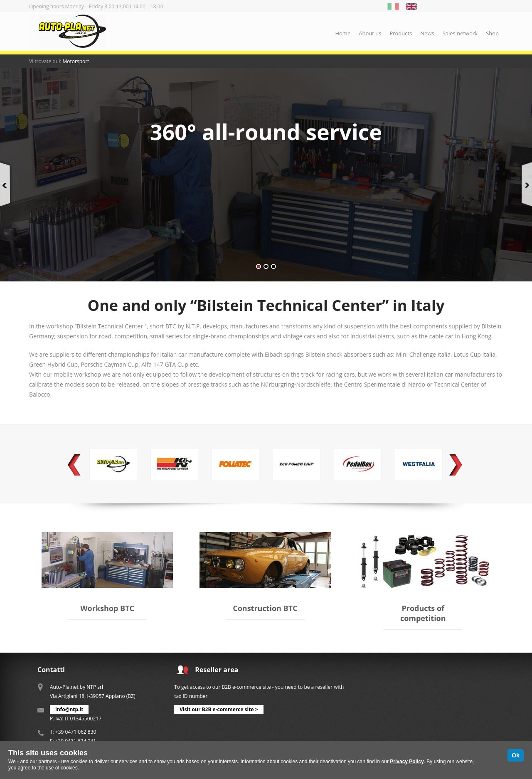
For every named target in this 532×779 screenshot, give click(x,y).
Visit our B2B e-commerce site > (219, 709)
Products (401, 33)
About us (370, 33)
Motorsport (76, 61)
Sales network (460, 33)
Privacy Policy (407, 762)
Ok (516, 755)
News (427, 33)
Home (343, 33)
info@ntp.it (69, 709)
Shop (492, 33)
